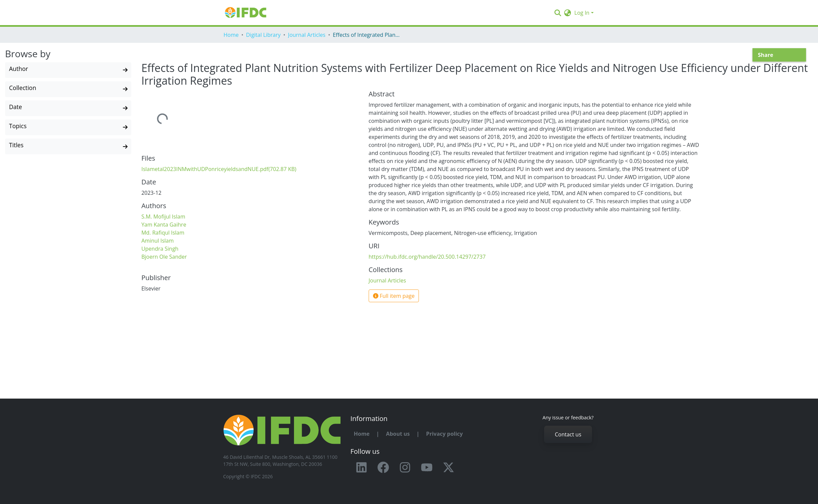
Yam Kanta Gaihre (164, 225)
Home (231, 35)
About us (398, 434)
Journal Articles (307, 35)
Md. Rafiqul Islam (163, 233)
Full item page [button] (394, 296)
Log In (582, 13)
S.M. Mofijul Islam (163, 217)
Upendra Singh (160, 249)
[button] (567, 13)
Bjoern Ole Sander (164, 257)
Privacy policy (445, 434)
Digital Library (263, 35)
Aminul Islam (158, 241)
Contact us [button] (568, 434)
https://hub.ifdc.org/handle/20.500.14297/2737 (427, 257)
